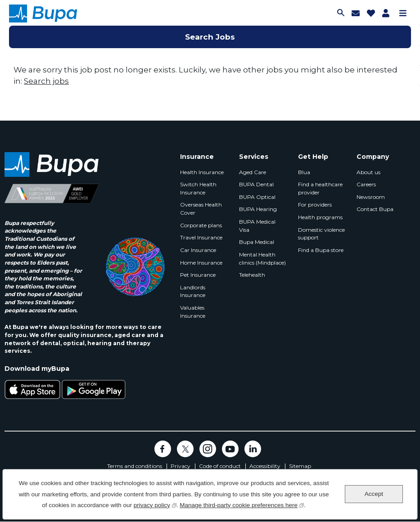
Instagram (208, 449)
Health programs (320, 217)
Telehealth (252, 275)
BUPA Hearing (258, 209)
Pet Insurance (198, 275)
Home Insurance (201, 263)
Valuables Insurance (193, 312)
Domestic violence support (321, 234)
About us (368, 172)
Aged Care (253, 172)
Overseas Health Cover (201, 209)
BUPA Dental (256, 184)
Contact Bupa (375, 209)
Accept (374, 494)
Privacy (181, 466)
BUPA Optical (257, 197)
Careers (366, 184)
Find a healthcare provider (320, 188)
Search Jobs (210, 37)
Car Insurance (198, 250)
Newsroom (371, 197)
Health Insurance (202, 172)
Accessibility (265, 466)
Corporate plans (201, 225)
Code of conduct (220, 466)
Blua (304, 172)
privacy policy (155, 504)
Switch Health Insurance (198, 188)
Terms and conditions (135, 466)
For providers (315, 205)
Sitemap (300, 466)
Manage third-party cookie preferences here (242, 504)
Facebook (163, 449)
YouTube (230, 449)
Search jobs (46, 81)
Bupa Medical (257, 242)
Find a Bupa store (321, 250)
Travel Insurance (201, 237)
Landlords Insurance (193, 291)
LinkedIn (253, 449)
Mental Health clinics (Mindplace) (262, 259)
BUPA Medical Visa (257, 226)
